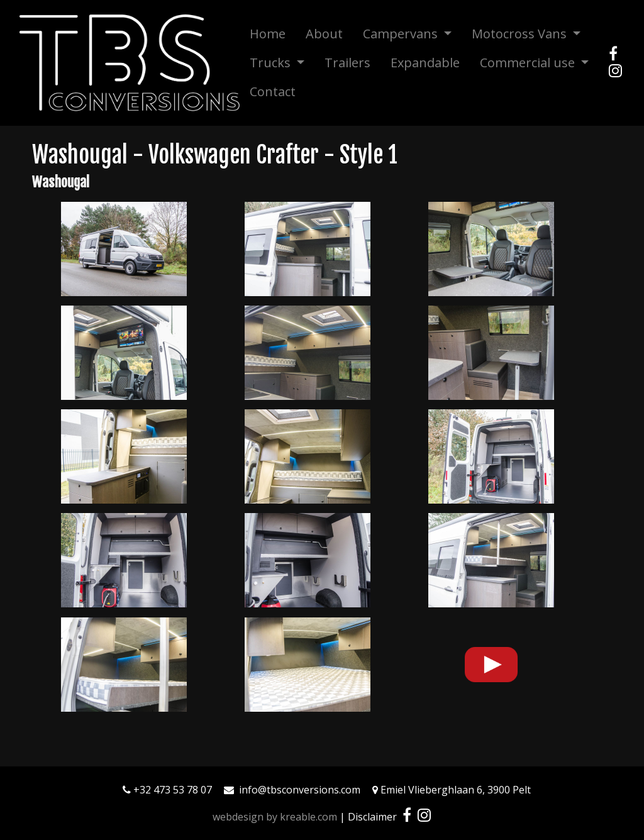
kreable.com (308, 817)
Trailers (347, 63)
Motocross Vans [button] (521, 34)
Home (268, 34)
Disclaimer (372, 817)
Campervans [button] (402, 34)
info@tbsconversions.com (300, 790)
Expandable (425, 63)
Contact (273, 91)
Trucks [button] (272, 63)
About (324, 34)
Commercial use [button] (529, 63)
